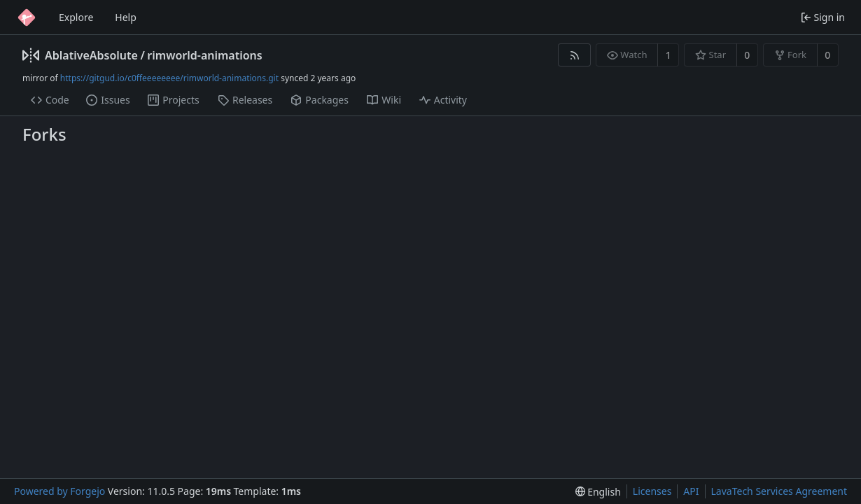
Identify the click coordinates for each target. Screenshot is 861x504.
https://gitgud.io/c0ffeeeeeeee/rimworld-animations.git (169, 78)
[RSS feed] (574, 55)
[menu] (598, 492)
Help (126, 17)
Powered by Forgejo (59, 491)
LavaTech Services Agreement (779, 491)
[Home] (27, 17)
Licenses (652, 491)
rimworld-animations (204, 55)
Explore (76, 17)
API (691, 491)
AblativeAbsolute (91, 55)
